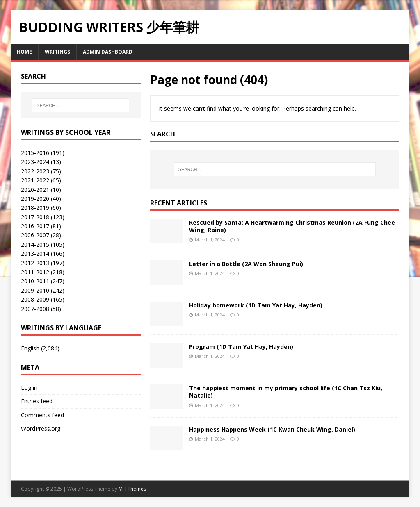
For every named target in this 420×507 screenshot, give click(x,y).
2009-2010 (35, 290)
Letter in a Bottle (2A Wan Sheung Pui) (246, 264)
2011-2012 (35, 272)
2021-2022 (35, 180)
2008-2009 (35, 299)
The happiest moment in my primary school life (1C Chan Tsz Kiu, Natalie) (286, 392)
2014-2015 (35, 244)
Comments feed (42, 415)
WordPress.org (41, 429)
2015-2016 (35, 153)
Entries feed (37, 401)
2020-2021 (35, 190)
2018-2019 (35, 208)
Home (24, 52)
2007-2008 (35, 309)
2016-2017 (35, 226)
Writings (57, 52)
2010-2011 (35, 281)
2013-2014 (35, 253)
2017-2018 (35, 217)
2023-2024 (35, 162)
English (30, 348)
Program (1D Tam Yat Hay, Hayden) (241, 347)
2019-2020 (35, 199)
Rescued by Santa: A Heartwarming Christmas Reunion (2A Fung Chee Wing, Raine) (292, 226)
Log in (29, 388)
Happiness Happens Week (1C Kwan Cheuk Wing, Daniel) (272, 429)
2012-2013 (35, 263)
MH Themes (132, 489)
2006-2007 (35, 235)
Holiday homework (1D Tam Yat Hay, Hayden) (256, 305)
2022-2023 (35, 171)
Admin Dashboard (108, 52)
